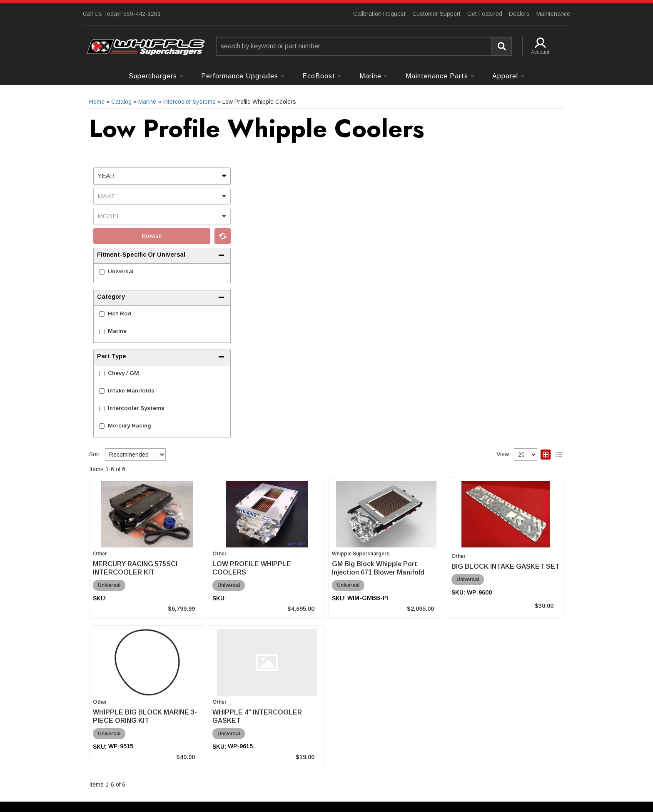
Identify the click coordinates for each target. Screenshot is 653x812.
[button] (364, 46)
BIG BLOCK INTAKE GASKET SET (506, 566)
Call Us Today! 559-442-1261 (122, 14)
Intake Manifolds (131, 391)
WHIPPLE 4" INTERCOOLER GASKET (257, 716)
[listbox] (162, 176)
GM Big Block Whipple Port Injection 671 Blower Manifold (378, 568)
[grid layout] (546, 455)
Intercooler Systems (136, 408)
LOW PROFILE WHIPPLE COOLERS (252, 568)
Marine (117, 331)
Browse (152, 236)
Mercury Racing (130, 426)
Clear (223, 236)
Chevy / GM (123, 373)
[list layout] (559, 455)
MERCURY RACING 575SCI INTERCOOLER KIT (135, 568)
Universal (121, 271)
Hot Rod (120, 314)
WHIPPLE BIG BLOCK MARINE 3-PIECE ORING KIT (145, 716)
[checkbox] (102, 272)
